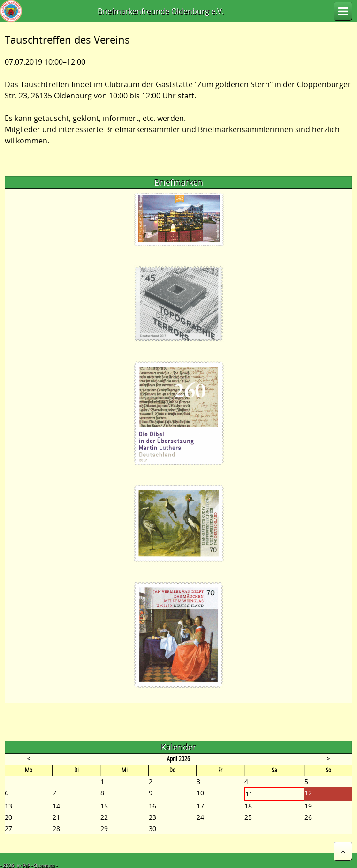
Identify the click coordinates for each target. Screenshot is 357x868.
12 (308, 793)
